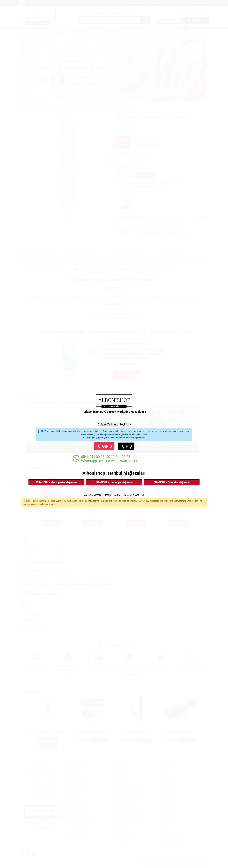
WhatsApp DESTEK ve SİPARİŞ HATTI (106, 459)
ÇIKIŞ (127, 446)
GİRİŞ (104, 446)
